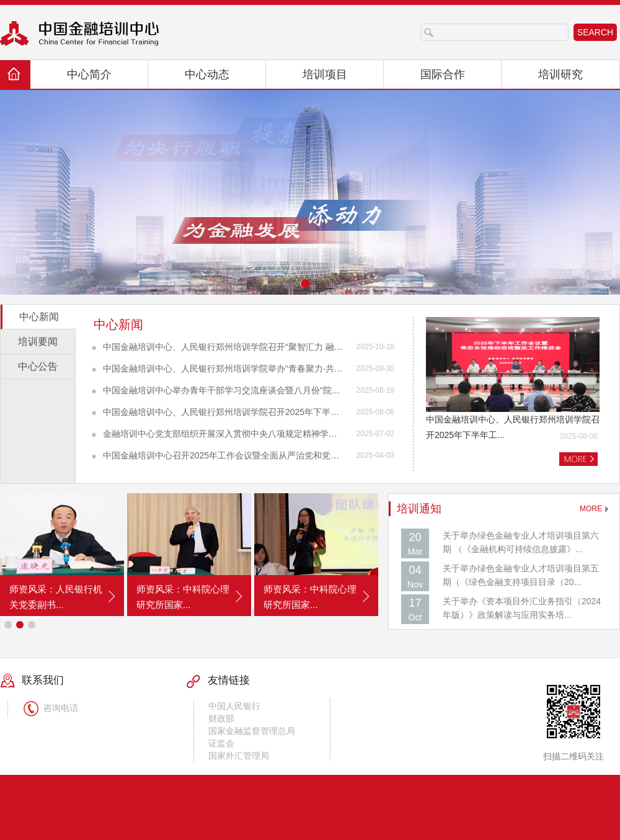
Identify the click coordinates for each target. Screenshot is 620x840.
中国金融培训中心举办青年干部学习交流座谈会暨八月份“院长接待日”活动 (224, 390)
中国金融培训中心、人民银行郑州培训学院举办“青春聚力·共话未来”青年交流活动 (224, 369)
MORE (591, 509)
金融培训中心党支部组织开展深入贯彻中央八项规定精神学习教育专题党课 (224, 434)
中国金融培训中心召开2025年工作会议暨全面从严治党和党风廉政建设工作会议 (224, 455)
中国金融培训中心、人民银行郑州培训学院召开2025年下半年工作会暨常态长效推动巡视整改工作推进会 (224, 412)
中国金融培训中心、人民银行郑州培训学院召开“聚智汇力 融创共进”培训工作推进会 (224, 347)
